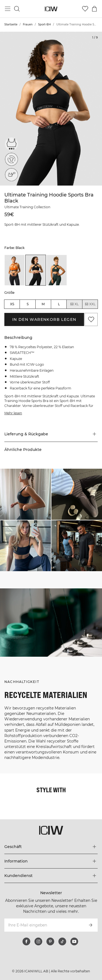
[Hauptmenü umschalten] (8, 9)
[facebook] (26, 941)
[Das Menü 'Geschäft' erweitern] (51, 847)
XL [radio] (74, 304)
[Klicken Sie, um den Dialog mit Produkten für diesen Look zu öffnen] (25, 494)
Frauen (28, 24)
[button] (51, 434)
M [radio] (43, 304)
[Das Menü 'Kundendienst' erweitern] (51, 876)
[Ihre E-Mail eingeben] (44, 925)
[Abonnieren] (91, 925)
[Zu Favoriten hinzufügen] (91, 319)
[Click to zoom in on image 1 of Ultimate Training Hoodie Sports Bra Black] (51, 109)
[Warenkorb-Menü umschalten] (94, 9)
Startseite (11, 24)
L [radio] (59, 304)
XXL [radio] (90, 304)
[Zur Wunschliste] (85, 9)
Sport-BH (44, 24)
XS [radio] (12, 304)
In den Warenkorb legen (44, 319)
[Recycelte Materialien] (11, 159)
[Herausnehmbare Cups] (11, 175)
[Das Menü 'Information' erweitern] (51, 861)
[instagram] (38, 941)
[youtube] (74, 941)
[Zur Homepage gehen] (51, 9)
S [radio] (28, 304)
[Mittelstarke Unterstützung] (11, 144)
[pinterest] (50, 941)
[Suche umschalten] (17, 9)
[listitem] (15, 270)
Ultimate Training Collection (27, 207)
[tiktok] (62, 941)
